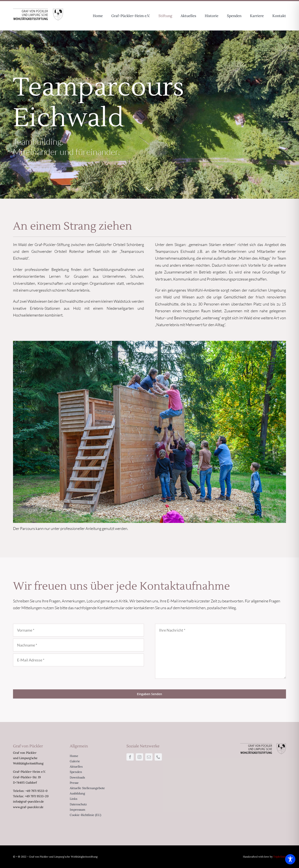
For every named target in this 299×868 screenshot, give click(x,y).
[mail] (149, 757)
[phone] (158, 757)
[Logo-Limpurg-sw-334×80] (38, 10)
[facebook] (130, 757)
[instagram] (139, 757)
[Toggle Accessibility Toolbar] (290, 859)
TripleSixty (280, 857)
